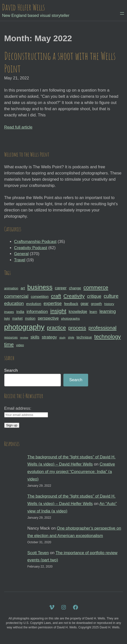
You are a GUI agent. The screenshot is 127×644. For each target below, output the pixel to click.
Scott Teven (38, 553)
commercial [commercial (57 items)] (16, 296)
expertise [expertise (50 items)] (53, 304)
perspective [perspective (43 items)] (48, 318)
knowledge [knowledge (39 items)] (78, 312)
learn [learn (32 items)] (93, 312)
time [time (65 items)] (9, 344)
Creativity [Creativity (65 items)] (74, 296)
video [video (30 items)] (20, 345)
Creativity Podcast (31, 248)
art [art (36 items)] (23, 288)
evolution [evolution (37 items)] (34, 304)
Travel (20, 260)
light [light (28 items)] (7, 319)
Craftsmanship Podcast (35, 242)
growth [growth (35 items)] (96, 304)
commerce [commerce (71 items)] (96, 288)
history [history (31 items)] (109, 304)
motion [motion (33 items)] (30, 318)
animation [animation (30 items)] (11, 288)
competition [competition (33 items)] (40, 297)
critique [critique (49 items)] (94, 296)
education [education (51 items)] (14, 303)
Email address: (18, 408)
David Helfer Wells (23, 7)
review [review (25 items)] (24, 338)
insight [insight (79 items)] (58, 311)
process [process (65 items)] (77, 328)
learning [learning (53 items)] (108, 311)
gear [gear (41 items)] (85, 304)
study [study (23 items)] (62, 338)
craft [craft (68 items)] (56, 296)
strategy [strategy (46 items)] (49, 337)
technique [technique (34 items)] (84, 337)
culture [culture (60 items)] (111, 296)
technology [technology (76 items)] (108, 337)
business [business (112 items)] (40, 287)
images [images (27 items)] (9, 312)
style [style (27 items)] (71, 338)
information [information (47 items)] (37, 311)
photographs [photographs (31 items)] (71, 319)
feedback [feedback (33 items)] (71, 304)
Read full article (18, 127)
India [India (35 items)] (20, 312)
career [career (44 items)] (61, 288)
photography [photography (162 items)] (24, 327)
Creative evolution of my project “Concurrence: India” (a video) (71, 472)
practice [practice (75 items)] (56, 328)
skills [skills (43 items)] (35, 337)
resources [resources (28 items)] (11, 338)
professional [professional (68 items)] (102, 328)
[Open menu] (122, 13)
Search (11, 370)
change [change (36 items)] (75, 288)
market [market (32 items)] (17, 318)
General (21, 254)
